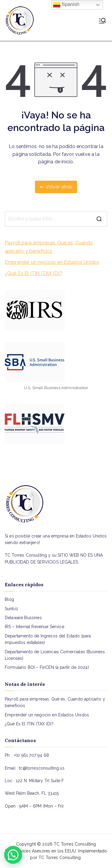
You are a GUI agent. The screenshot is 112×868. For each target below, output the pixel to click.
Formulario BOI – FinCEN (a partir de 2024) (47, 667)
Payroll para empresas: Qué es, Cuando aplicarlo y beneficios (49, 247)
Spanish (66, 5)
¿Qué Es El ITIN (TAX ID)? (33, 273)
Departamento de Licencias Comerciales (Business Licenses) (55, 655)
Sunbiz (11, 609)
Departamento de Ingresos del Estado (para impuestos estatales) (48, 639)
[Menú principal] (102, 21)
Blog (10, 599)
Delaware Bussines (23, 618)
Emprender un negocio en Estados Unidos (52, 262)
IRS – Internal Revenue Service (34, 627)
